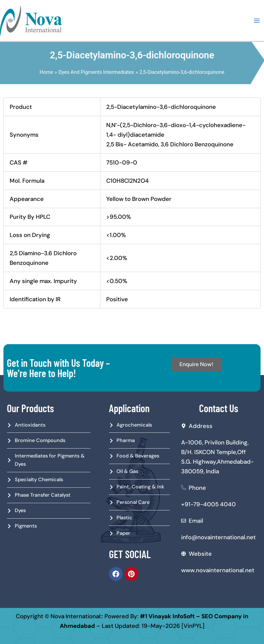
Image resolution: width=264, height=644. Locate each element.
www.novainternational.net (218, 570)
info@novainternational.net (218, 537)
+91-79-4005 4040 (208, 504)
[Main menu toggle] (257, 21)
